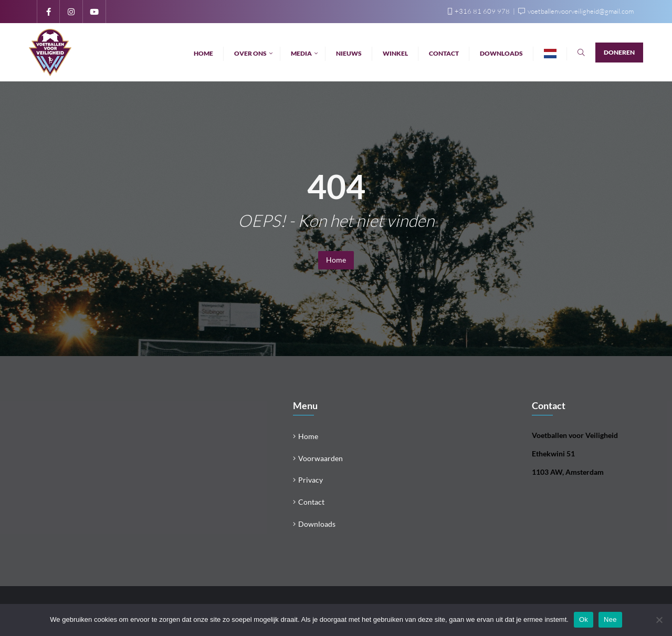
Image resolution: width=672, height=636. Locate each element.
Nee (610, 619)
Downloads (317, 524)
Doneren (619, 52)
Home (336, 260)
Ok (584, 619)
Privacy (311, 480)
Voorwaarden (321, 458)
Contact (311, 502)
